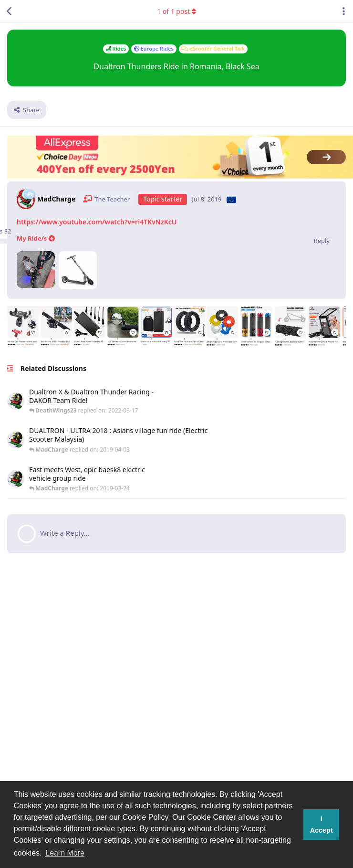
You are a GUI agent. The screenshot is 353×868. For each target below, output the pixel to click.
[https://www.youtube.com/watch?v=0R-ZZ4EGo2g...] (147, 440)
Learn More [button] (65, 853)
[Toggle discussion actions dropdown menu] (343, 11)
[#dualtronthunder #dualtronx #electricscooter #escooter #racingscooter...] (121, 401)
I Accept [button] (322, 825)
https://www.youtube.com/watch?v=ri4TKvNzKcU (97, 222)
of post (176, 11)
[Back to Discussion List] (10, 11)
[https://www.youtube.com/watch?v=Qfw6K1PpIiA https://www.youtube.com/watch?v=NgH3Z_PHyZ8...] (116, 479)
